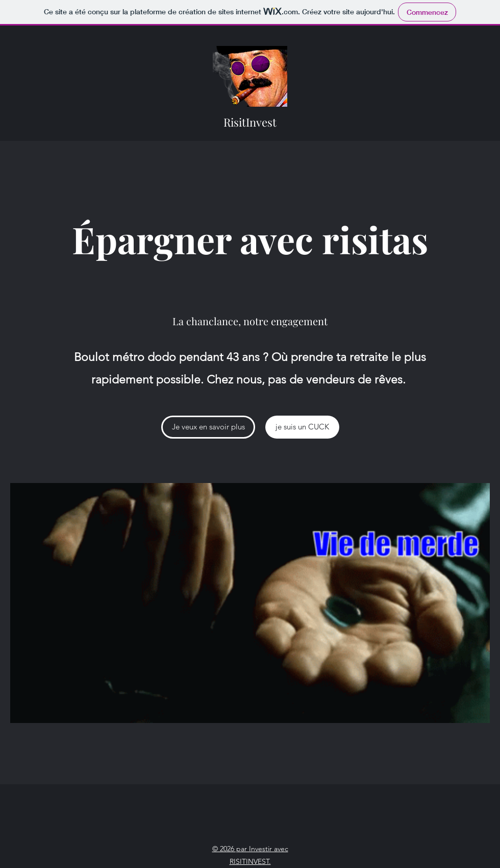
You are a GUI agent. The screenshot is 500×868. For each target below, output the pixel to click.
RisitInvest (251, 122)
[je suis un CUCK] (302, 427)
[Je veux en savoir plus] (208, 427)
